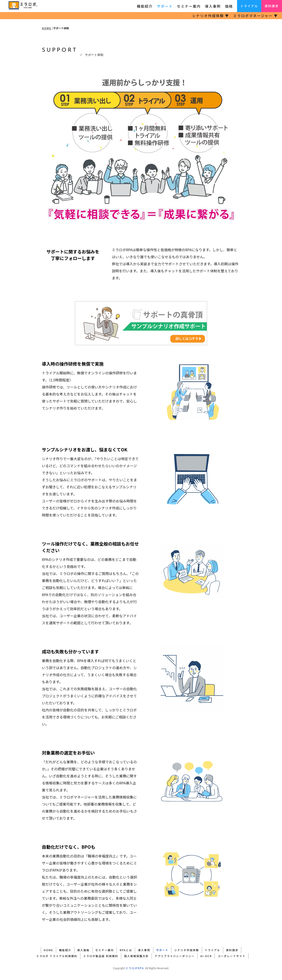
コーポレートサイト (237, 955)
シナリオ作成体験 (192, 950)
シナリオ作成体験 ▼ (211, 16)
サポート (165, 6)
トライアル (249, 6)
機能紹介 (145, 6)
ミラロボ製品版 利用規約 (97, 955)
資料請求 (272, 6)
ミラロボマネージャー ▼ (256, 16)
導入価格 (78, 950)
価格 (229, 6)
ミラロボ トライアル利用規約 (51, 955)
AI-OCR (210, 955)
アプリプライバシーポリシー (176, 955)
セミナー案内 (189, 6)
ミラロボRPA (135, 967)
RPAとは (125, 950)
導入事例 (213, 6)
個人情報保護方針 (135, 955)
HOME (47, 28)
